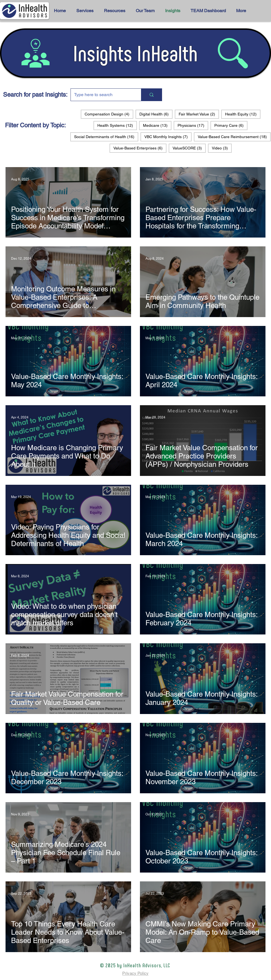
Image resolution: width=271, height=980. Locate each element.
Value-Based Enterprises (140, 148)
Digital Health (156, 114)
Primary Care (231, 125)
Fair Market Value (199, 114)
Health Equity (243, 114)
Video (222, 148)
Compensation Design (109, 114)
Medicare (157, 125)
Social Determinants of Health (106, 137)
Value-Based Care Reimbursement (234, 137)
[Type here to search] (102, 95)
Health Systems (117, 125)
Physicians (193, 125)
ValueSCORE (189, 148)
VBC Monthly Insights (168, 137)
